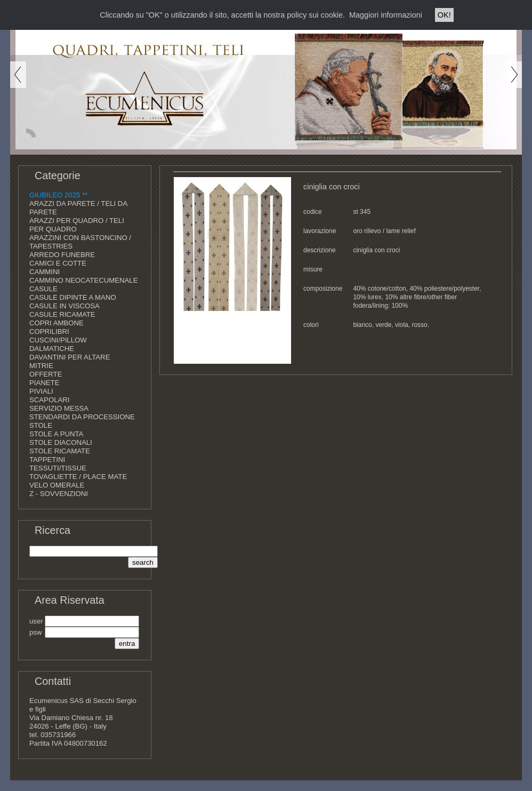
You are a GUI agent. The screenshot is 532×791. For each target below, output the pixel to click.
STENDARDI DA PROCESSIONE (82, 417)
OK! (444, 15)
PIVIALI (41, 391)
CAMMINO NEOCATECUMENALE (83, 280)
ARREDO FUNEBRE (62, 255)
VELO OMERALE (57, 485)
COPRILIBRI (49, 331)
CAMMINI (45, 272)
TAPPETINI (47, 460)
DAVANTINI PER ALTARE (70, 357)
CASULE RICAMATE (62, 314)
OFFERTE (46, 374)
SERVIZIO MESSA (59, 408)
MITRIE (41, 366)
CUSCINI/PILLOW (58, 340)
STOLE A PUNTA (56, 434)
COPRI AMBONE (57, 323)
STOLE (41, 425)
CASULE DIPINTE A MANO (73, 297)
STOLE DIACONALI (61, 442)
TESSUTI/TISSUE (58, 468)
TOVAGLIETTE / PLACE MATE (78, 477)
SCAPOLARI (50, 400)
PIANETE (44, 383)
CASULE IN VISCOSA (65, 306)
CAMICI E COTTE (58, 263)
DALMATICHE (52, 349)
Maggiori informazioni (386, 15)
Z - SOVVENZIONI (59, 494)
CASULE (43, 289)
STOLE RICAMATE (60, 451)
